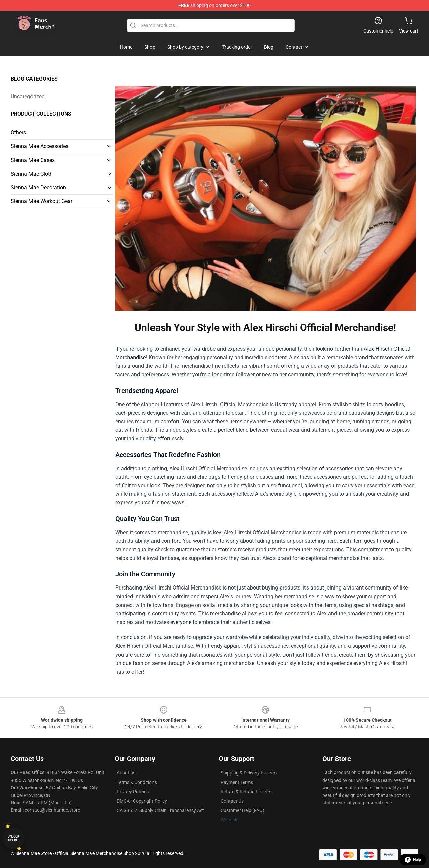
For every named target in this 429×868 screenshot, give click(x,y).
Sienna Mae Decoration (38, 188)
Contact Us (232, 801)
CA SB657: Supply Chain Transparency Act (160, 810)
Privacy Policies (133, 792)
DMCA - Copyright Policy (142, 801)
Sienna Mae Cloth (32, 174)
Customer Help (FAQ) (242, 810)
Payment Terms (237, 782)
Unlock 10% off (14, 838)
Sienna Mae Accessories (40, 146)
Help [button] (413, 860)
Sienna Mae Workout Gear (42, 201)
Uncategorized (28, 96)
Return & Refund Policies (246, 792)
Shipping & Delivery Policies (249, 773)
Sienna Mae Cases (33, 160)
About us (126, 773)
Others (18, 133)
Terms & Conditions (137, 782)
